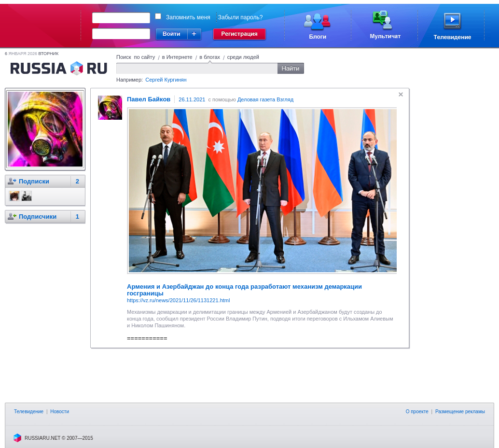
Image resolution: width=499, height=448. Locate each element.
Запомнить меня (188, 17)
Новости (60, 412)
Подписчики (38, 217)
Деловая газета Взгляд (265, 99)
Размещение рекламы (460, 412)
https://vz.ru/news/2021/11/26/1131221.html (178, 300)
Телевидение (29, 412)
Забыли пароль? (241, 17)
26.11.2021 (192, 99)
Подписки (34, 181)
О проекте (417, 412)
